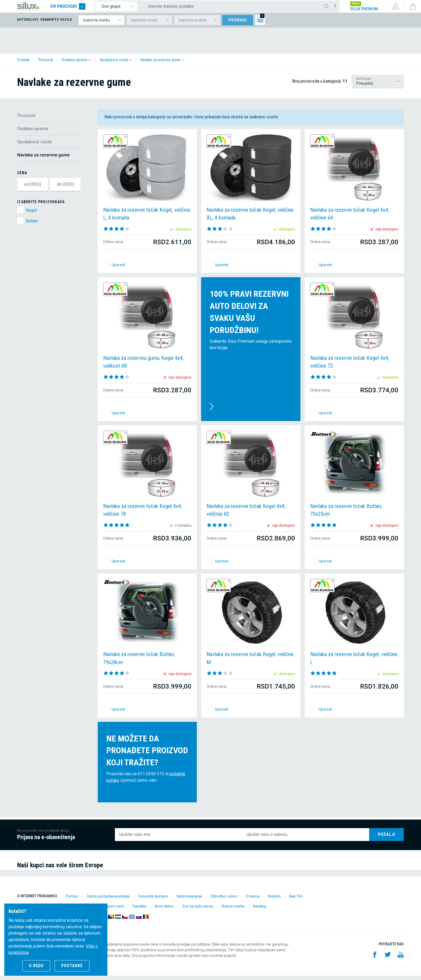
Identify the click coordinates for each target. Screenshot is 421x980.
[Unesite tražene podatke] (237, 9)
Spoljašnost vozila (34, 146)
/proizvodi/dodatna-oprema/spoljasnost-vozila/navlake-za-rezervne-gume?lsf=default (378, 86)
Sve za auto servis (198, 910)
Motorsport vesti (110, 910)
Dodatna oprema (33, 133)
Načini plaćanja (189, 901)
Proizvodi (26, 120)
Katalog (260, 910)
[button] (76, 64)
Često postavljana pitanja (108, 901)
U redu (36, 966)
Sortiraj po (363, 83)
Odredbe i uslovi (224, 901)
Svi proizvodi (79, 9)
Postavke (72, 966)
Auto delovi (164, 910)
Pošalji (386, 839)
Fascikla (139, 910)
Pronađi (238, 24)
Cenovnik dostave (153, 901)
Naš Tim (296, 901)
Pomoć (72, 901)
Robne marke (233, 910)
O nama (253, 901)
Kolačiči (274, 901)
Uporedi (118, 269)
